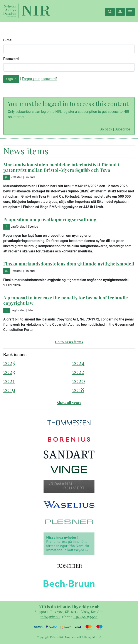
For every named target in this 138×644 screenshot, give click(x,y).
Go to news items (69, 342)
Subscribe (122, 129)
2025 (9, 363)
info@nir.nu (50, 617)
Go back (106, 129)
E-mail (8, 40)
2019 (9, 390)
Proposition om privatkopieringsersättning (50, 219)
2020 (79, 381)
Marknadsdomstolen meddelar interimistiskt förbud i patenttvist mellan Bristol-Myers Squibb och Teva (61, 167)
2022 (78, 371)
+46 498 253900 (85, 617)
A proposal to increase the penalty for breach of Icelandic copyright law (66, 300)
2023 (9, 371)
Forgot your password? (40, 79)
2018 (78, 390)
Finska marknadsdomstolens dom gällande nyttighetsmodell (69, 264)
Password (11, 59)
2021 (9, 381)
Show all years (69, 403)
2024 (78, 363)
